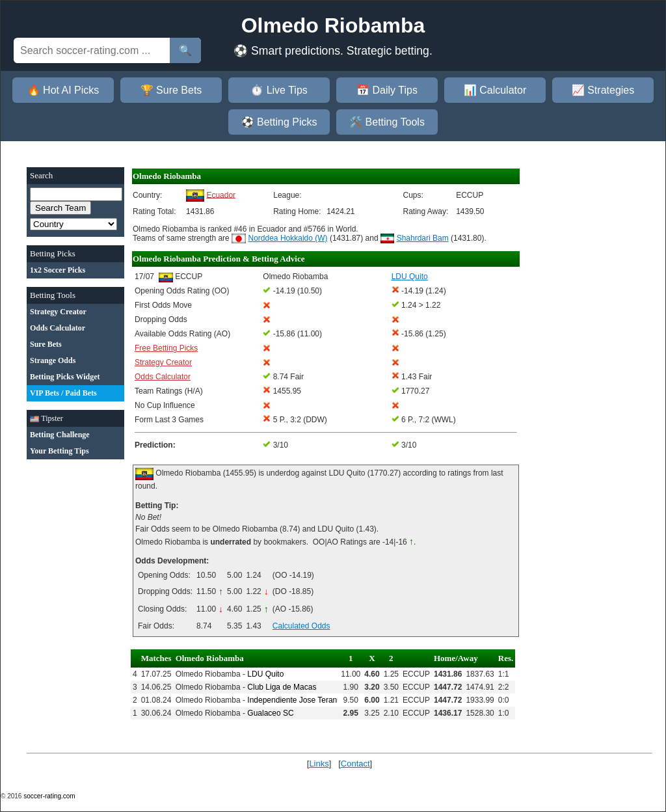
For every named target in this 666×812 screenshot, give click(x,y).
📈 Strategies (603, 90)
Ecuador (221, 195)
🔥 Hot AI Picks (63, 90)
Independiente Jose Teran (292, 700)
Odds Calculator (163, 377)
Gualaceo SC (270, 713)
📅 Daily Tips (387, 90)
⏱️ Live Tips (279, 90)
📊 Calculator (495, 90)
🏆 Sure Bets (171, 90)
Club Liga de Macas (282, 687)
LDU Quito (265, 674)
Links (319, 764)
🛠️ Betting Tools (387, 122)
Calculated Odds (301, 626)
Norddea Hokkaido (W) (288, 238)
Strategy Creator (163, 362)
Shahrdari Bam (423, 238)
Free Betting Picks (166, 348)
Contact (355, 764)
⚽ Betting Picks (279, 122)
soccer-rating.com (49, 796)
